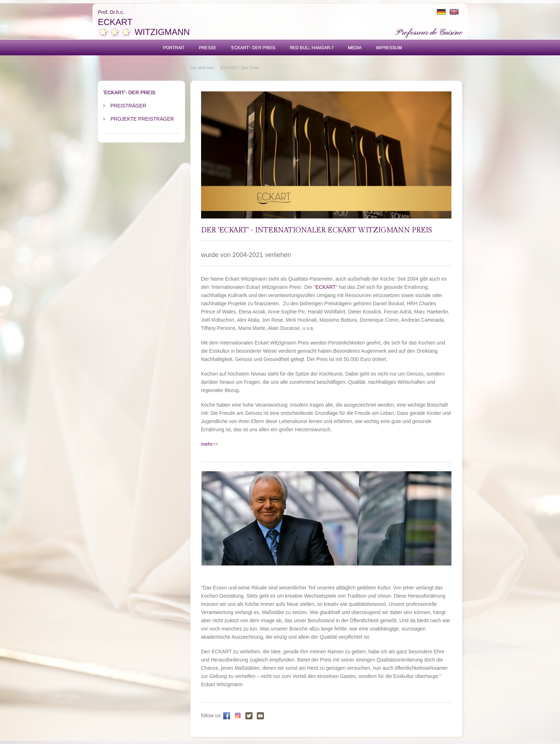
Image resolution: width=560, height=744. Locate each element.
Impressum (389, 48)
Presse (208, 48)
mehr (207, 444)
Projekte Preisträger (142, 119)
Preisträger (128, 106)
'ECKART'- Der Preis (253, 48)
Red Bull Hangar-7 (312, 48)
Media (355, 48)
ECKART (326, 287)
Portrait (174, 48)
